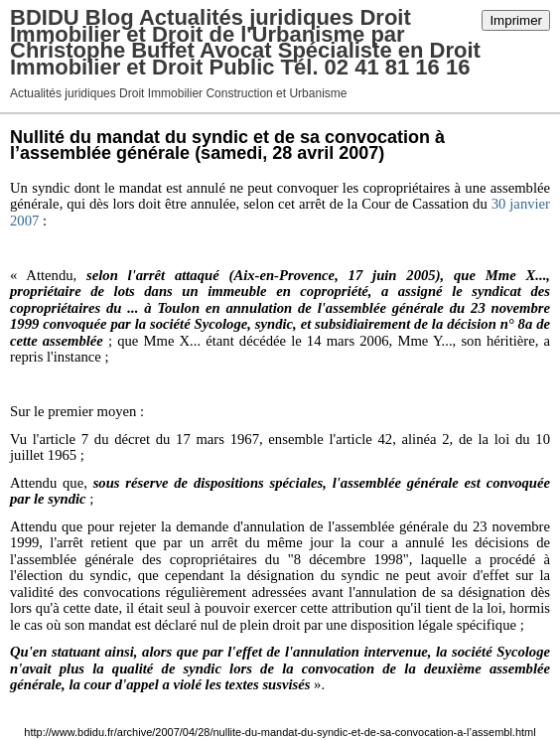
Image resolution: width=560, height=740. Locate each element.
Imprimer (516, 20)
